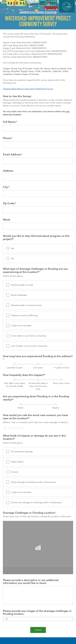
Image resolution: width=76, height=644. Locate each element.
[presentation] (38, 248)
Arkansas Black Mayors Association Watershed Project (28, 89)
